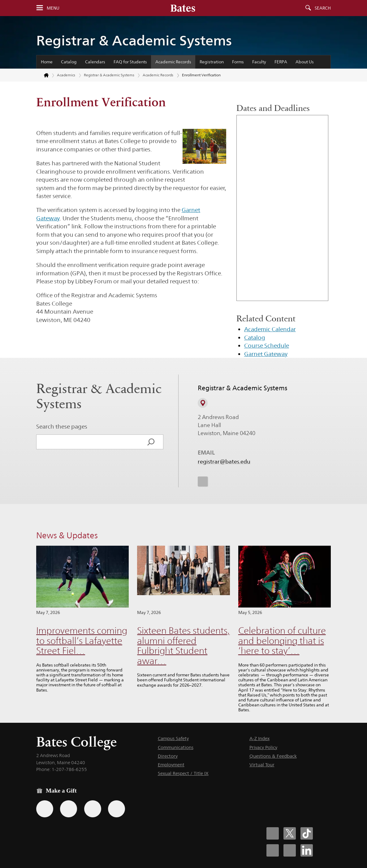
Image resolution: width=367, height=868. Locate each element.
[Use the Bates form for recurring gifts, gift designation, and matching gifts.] (45, 809)
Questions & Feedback (273, 756)
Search (323, 8)
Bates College (76, 742)
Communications (176, 747)
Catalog (69, 62)
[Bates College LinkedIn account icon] (307, 850)
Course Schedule (267, 345)
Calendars (95, 62)
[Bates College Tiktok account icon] (307, 833)
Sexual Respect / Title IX (183, 773)
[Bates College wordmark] (183, 8)
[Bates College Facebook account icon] (273, 833)
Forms (238, 62)
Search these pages (62, 426)
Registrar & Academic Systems (134, 40)
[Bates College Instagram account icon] (273, 850)
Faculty (259, 62)
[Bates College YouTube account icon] (290, 850)
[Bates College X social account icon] (290, 833)
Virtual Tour (262, 765)
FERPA (281, 62)
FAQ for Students (130, 62)
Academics (66, 75)
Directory (168, 756)
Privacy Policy (263, 747)
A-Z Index (259, 738)
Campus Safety (173, 738)
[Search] (151, 442)
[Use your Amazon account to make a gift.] (69, 809)
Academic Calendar (270, 329)
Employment (171, 765)
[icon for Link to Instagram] (203, 481)
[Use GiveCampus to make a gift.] (117, 809)
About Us (305, 62)
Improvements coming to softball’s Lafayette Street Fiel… (82, 641)
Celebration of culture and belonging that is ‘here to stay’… (282, 641)
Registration (212, 62)
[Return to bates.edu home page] (43, 75)
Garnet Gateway (266, 354)
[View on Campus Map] (203, 403)
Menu (53, 8)
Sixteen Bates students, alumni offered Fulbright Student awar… (183, 646)
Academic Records (173, 62)
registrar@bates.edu (224, 462)
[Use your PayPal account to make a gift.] (93, 809)
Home (47, 62)
